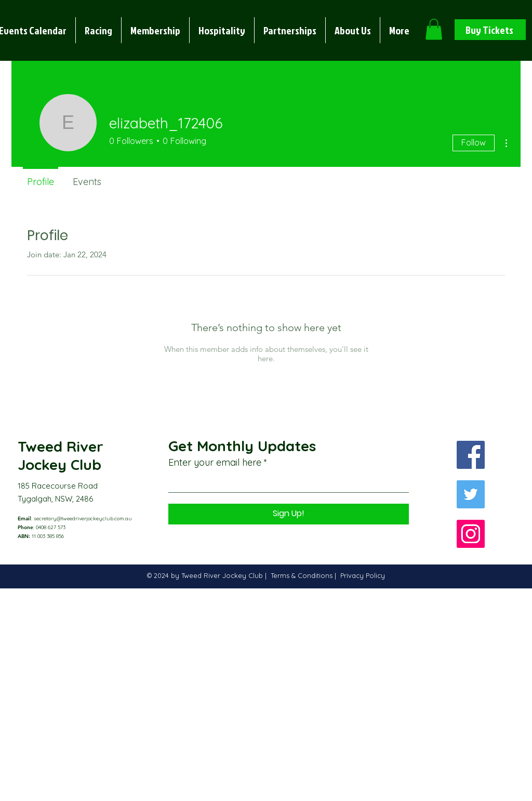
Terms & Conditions (303, 575)
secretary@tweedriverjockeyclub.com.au (83, 518)
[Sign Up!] (289, 514)
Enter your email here (215, 463)
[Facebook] (471, 455)
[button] (98, 30)
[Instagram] (471, 534)
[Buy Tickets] (490, 30)
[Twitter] (471, 494)
